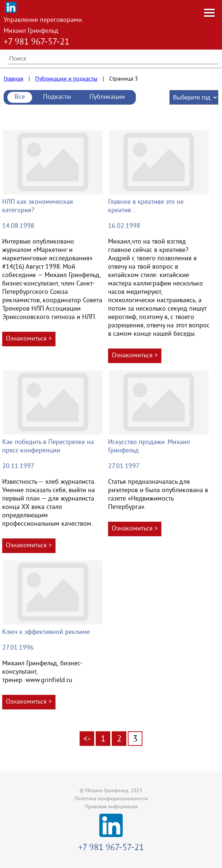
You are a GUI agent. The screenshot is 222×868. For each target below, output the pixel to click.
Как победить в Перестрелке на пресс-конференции (48, 447)
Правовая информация (111, 807)
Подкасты (57, 97)
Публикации (107, 97)
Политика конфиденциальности (111, 799)
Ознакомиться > (29, 339)
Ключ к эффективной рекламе (46, 632)
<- (87, 739)
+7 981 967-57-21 (37, 42)
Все (20, 97)
